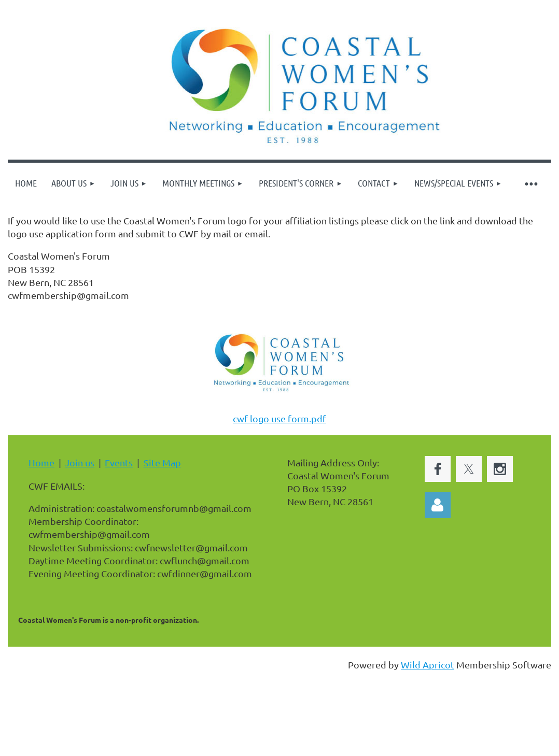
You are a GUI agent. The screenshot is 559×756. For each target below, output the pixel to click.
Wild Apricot (428, 665)
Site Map (162, 462)
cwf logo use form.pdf (279, 418)
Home (41, 462)
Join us (80, 462)
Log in (438, 505)
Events (119, 462)
